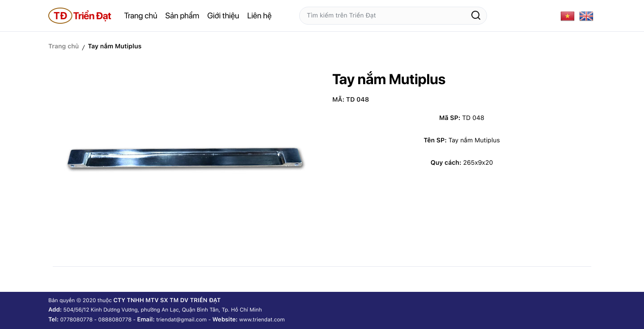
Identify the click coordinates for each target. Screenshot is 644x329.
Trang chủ (141, 16)
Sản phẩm (182, 16)
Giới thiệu (223, 16)
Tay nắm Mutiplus (114, 47)
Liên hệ (259, 16)
